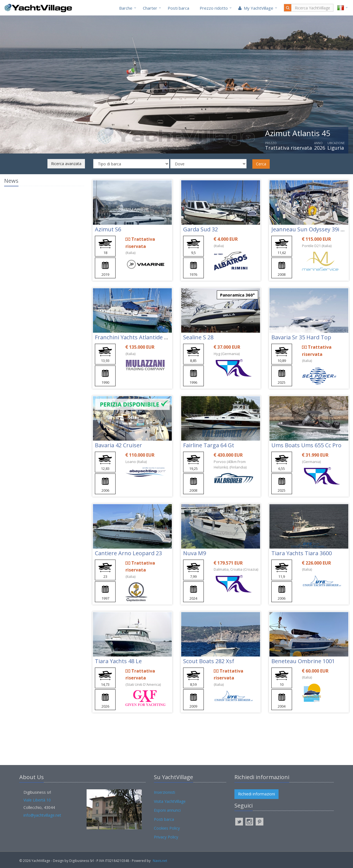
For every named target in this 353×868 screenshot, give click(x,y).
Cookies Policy (167, 828)
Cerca (261, 164)
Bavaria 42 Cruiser (118, 445)
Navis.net (160, 861)
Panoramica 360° (237, 295)
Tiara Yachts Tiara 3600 (302, 553)
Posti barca (178, 8)
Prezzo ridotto (214, 8)
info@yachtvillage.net (42, 815)
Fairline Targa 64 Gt (209, 445)
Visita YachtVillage (170, 801)
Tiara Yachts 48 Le (118, 661)
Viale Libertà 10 (37, 800)
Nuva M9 (195, 553)
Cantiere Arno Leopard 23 (128, 553)
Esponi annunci (167, 810)
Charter (150, 8)
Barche (126, 8)
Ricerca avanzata (66, 164)
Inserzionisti (165, 792)
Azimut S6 (108, 229)
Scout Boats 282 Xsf (209, 661)
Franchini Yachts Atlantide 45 (133, 337)
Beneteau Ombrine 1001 (303, 661)
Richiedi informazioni (256, 794)
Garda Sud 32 (200, 229)
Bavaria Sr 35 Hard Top (301, 337)
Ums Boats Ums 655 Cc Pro (306, 445)
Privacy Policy (166, 837)
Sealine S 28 (198, 337)
